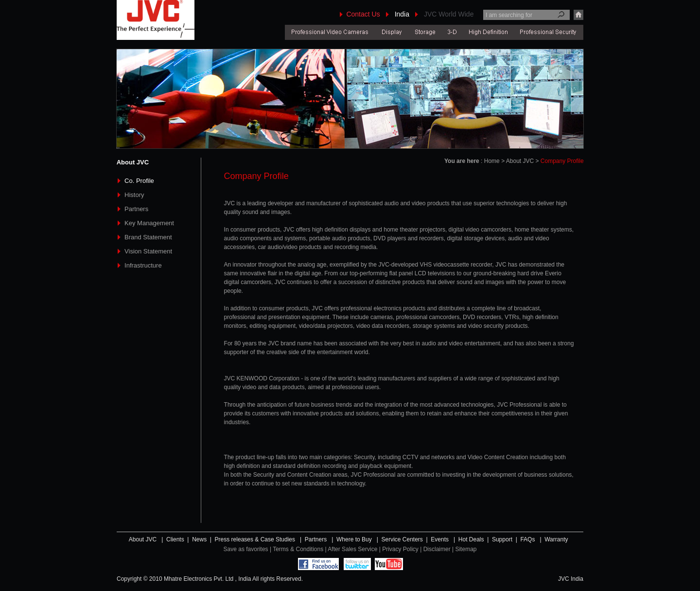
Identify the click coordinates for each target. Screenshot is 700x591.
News (199, 539)
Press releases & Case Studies (255, 539)
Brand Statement (148, 237)
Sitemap (466, 549)
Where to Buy (354, 539)
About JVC (144, 539)
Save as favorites (246, 549)
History (134, 195)
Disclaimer (437, 549)
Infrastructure (143, 265)
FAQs (527, 539)
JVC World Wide (449, 14)
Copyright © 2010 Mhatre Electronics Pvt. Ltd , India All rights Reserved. (210, 579)
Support (502, 539)
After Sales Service (352, 549)
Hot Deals (471, 539)
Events (440, 539)
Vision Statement (148, 251)
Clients (175, 539)
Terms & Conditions (299, 549)
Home (492, 161)
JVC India (571, 579)
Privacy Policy (400, 549)
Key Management (149, 223)
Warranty (556, 539)
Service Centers (402, 539)
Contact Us (363, 14)
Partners (136, 209)
